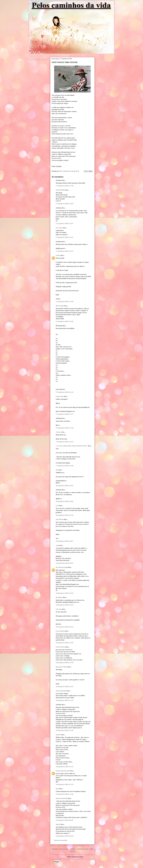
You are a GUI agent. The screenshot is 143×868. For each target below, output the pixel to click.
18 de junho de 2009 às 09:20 (65, 593)
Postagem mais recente (60, 849)
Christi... (58, 432)
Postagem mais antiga (85, 849)
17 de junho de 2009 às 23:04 (65, 466)
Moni (57, 789)
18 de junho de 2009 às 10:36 (65, 663)
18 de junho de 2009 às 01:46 (65, 515)
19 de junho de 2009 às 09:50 (65, 836)
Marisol (58, 824)
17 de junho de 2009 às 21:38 (65, 428)
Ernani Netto (60, 396)
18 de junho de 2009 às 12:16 (65, 700)
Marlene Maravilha (62, 798)
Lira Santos (59, 228)
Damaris (58, 735)
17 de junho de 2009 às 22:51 (65, 442)
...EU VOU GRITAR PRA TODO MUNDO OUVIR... (72, 446)
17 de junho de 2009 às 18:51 (65, 224)
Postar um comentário (61, 840)
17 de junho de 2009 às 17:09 (65, 186)
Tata (57, 470)
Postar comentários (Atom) (75, 857)
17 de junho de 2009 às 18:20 (65, 204)
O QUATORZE (60, 190)
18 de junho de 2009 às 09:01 (65, 563)
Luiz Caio (59, 609)
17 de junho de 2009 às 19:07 (65, 237)
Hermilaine (59, 597)
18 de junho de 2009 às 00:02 (65, 486)
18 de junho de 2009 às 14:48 (65, 794)
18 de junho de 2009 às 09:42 (65, 605)
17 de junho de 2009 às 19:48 (65, 302)
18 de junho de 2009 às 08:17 (65, 541)
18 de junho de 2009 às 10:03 (65, 643)
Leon (57, 506)
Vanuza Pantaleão (61, 691)
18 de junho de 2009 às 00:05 (65, 501)
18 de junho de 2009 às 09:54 (65, 627)
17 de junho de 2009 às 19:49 (65, 321)
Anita (57, 545)
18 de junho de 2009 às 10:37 (65, 687)
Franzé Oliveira (60, 647)
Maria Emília (60, 306)
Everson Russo (60, 631)
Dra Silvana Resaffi (62, 567)
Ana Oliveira (60, 519)
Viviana (58, 255)
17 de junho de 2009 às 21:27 (65, 414)
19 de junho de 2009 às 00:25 (65, 820)
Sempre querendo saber (63, 771)
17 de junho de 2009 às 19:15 (65, 251)
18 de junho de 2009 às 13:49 (65, 730)
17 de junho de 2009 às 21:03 (65, 392)
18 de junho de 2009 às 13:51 (65, 767)
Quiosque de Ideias (61, 667)
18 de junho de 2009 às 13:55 (65, 784)
